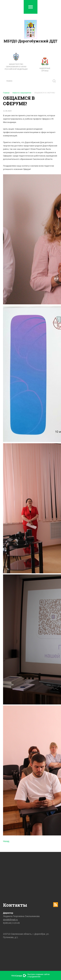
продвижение (35, 977)
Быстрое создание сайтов (39, 974)
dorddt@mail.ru (10, 920)
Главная (6, 93)
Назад (6, 841)
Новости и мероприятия (22, 93)
